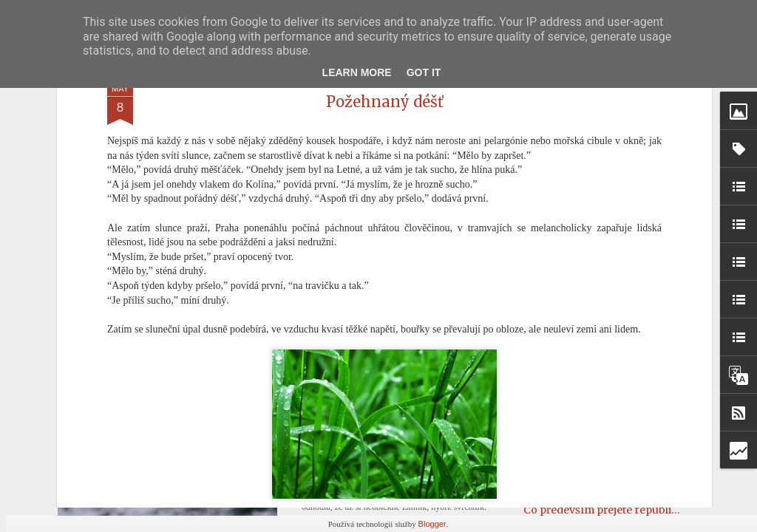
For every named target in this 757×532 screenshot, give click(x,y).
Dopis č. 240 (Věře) (570, 355)
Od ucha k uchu (563, 455)
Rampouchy (554, 482)
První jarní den (352, 458)
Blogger (432, 524)
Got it (424, 72)
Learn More (357, 72)
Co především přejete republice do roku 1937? (639, 510)
